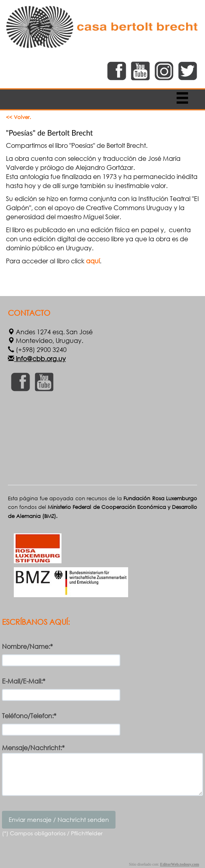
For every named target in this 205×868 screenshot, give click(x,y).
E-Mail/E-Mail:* (24, 681)
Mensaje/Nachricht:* (33, 748)
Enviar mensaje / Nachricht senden (59, 820)
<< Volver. (19, 117)
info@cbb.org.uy (40, 359)
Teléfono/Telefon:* (29, 716)
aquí (93, 261)
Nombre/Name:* (27, 646)
